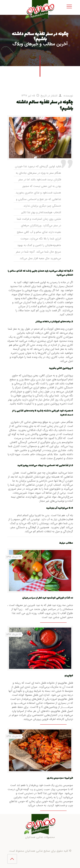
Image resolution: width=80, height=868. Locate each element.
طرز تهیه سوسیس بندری (60, 778)
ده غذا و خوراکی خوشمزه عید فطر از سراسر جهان (48, 598)
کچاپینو (69, 676)
